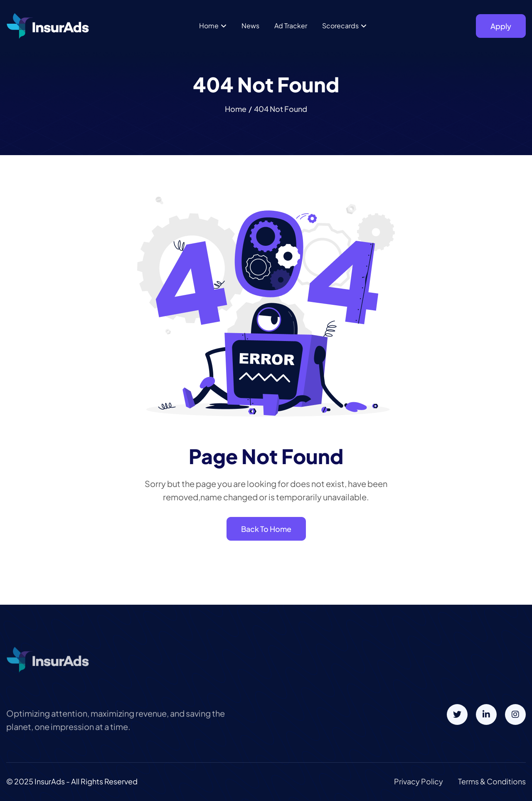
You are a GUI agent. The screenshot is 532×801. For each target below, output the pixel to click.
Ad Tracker (291, 26)
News (250, 26)
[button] (213, 26)
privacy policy (419, 781)
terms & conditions (492, 781)
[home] (48, 26)
